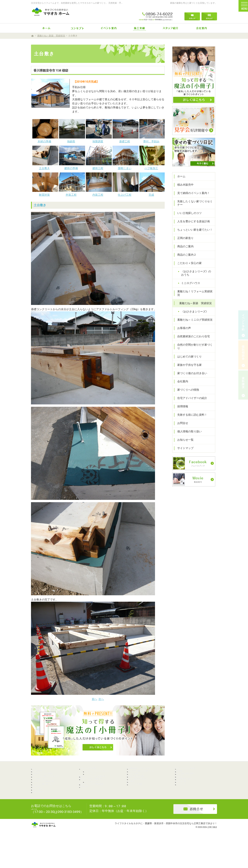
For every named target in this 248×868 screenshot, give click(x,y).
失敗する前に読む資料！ (190, 415)
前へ (95, 699)
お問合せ (181, 424)
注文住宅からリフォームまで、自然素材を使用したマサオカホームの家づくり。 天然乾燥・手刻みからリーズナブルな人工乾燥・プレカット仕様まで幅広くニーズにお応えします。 (118, 3)
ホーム (180, 184)
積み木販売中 (184, 192)
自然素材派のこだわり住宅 (192, 340)
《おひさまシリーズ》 (193, 315)
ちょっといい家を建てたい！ (193, 237)
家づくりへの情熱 (186, 390)
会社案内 (181, 382)
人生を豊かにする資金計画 (192, 229)
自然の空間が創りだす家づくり (195, 349)
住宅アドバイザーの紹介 (190, 399)
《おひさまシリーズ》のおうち (197, 280)
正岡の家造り (184, 245)
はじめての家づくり (188, 357)
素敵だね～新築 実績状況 (194, 307)
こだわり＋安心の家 (188, 270)
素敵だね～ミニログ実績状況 (193, 324)
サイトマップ (184, 449)
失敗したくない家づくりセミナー (193, 210)
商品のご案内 (184, 254)
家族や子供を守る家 (188, 365)
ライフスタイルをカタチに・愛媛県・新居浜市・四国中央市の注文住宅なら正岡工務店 (160, 849)
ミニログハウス (189, 290)
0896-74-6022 (156, 14)
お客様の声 (182, 332)
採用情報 (181, 407)
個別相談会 (243, 355)
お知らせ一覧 (184, 440)
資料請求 (209, 14)
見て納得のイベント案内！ (192, 200)
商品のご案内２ (185, 262)
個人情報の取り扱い (188, 432)
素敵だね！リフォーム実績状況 (195, 299)
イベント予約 (243, 325)
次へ (101, 699)
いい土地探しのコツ (188, 220)
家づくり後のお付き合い (190, 374)
